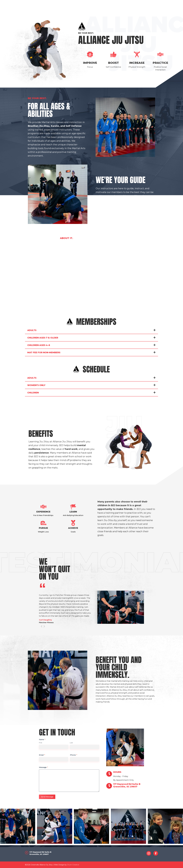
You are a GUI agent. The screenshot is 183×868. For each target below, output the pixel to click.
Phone (74, 755)
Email (42, 755)
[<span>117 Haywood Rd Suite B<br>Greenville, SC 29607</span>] (109, 786)
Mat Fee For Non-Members (44, 353)
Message (43, 767)
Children (33, 393)
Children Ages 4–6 (39, 345)
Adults (32, 330)
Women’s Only (36, 385)
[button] (91, 330)
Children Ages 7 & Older (43, 338)
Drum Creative (73, 865)
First (41, 743)
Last (71, 743)
